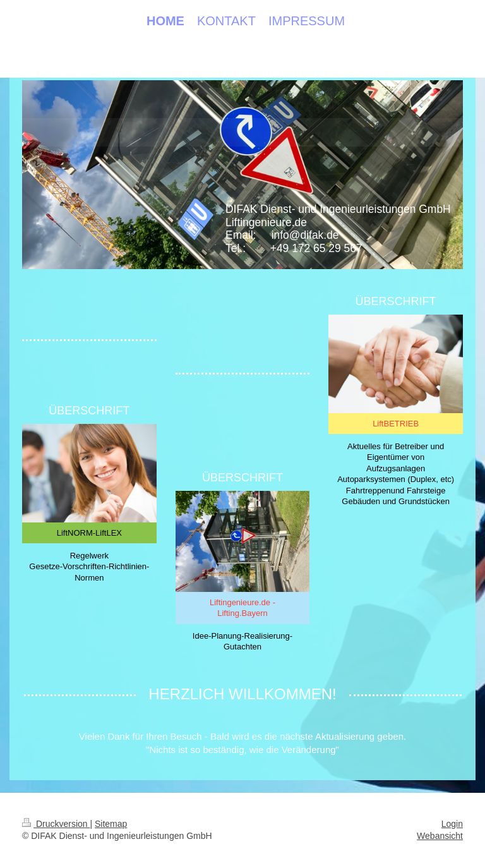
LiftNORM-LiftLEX (89, 533)
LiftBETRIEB (396, 424)
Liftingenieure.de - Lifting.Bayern (242, 608)
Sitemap (111, 824)
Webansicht (440, 836)
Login (452, 824)
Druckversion (56, 824)
